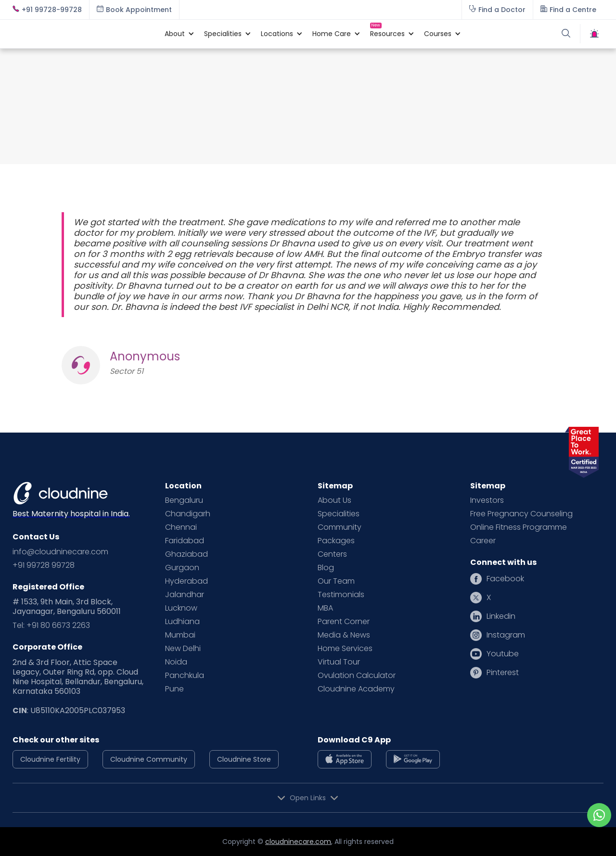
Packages (336, 541)
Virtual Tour (339, 662)
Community (340, 527)
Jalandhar (185, 595)
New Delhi (183, 649)
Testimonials (341, 595)
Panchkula (185, 676)
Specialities (339, 514)
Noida (176, 662)
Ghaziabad (186, 554)
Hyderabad (186, 581)
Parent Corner (344, 622)
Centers (332, 554)
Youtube (503, 654)
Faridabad (185, 541)
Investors (487, 500)
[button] (175, 34)
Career (483, 541)
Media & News (344, 635)
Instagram (506, 635)
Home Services (345, 649)
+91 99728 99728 (44, 565)
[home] (84, 34)
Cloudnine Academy (356, 689)
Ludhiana (182, 622)
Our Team (336, 581)
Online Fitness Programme (519, 527)
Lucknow (181, 608)
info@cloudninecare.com (60, 552)
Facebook (505, 579)
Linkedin (501, 616)
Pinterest (503, 673)
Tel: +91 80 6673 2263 (51, 626)
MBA (325, 608)
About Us (334, 500)
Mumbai (180, 635)
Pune (174, 689)
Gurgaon (182, 568)
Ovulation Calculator (357, 676)
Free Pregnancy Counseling (521, 514)
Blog (326, 568)
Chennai (181, 527)
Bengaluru (184, 500)
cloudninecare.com (298, 842)
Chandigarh (188, 514)
